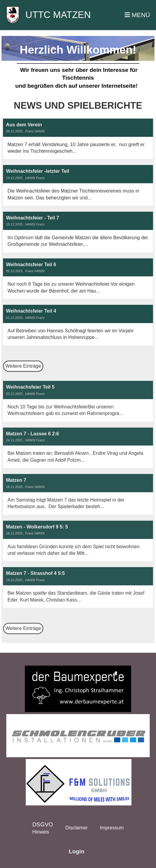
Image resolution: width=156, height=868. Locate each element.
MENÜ (137, 15)
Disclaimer (77, 828)
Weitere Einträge (23, 366)
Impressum (112, 828)
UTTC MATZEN (58, 15)
